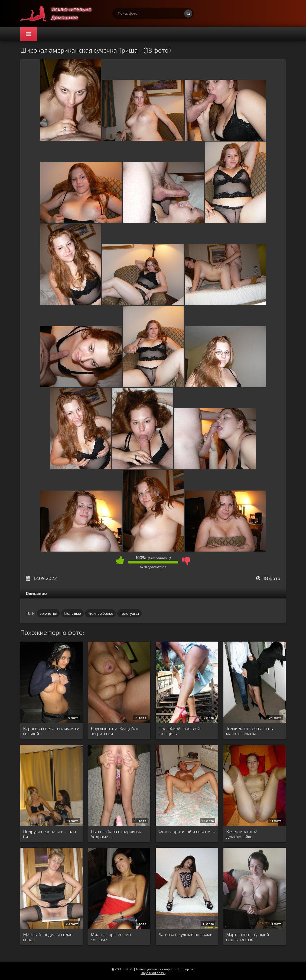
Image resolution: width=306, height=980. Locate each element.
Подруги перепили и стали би (49, 834)
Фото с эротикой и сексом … (187, 831)
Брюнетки (48, 613)
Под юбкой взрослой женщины (179, 731)
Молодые (72, 613)
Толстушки (129, 613)
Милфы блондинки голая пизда (48, 937)
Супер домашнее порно (61, 14)
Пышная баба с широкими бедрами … (116, 834)
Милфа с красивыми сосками (111, 937)
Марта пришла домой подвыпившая (248, 937)
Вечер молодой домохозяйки (242, 834)
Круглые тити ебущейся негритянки (114, 731)
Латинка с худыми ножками (185, 934)
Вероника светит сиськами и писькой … (51, 731)
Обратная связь (153, 973)
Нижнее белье (100, 613)
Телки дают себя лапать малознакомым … (250, 731)
